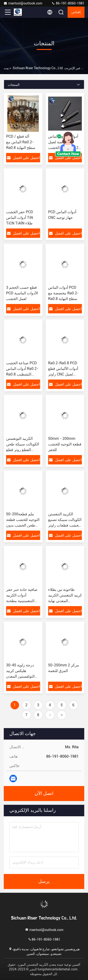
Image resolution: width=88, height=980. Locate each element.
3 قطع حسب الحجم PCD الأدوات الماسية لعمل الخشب (22, 293)
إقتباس (76, 12)
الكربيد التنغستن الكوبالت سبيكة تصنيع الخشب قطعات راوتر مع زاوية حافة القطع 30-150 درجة (65, 525)
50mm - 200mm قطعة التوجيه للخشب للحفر (65, 444)
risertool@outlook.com (23, 3)
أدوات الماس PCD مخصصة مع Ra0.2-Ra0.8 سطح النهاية (63, 293)
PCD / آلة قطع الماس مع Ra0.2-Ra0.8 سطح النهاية (21, 142)
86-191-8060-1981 (68, 3)
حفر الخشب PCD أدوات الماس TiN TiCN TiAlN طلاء (20, 218)
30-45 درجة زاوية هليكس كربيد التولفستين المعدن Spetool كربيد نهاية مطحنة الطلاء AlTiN (22, 676)
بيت (6, 68)
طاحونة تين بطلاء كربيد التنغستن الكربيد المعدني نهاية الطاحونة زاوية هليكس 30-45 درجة (65, 601)
